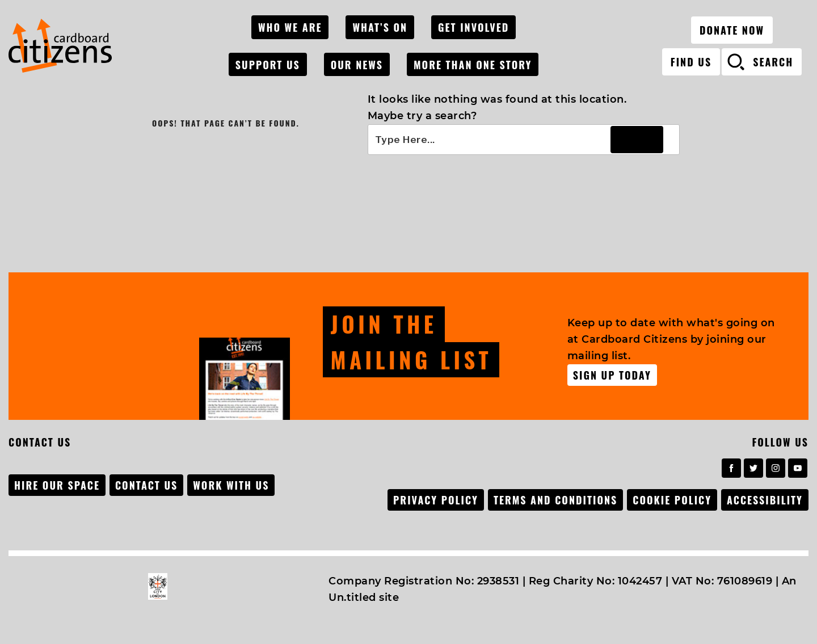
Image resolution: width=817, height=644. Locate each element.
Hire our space (57, 483)
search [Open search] (773, 57)
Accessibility (765, 498)
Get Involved (481, 25)
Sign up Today (612, 373)
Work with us (233, 483)
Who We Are (302, 25)
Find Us (691, 57)
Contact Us (148, 483)
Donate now (732, 26)
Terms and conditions (553, 498)
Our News (366, 58)
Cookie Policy (671, 498)
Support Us (279, 58)
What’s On (389, 25)
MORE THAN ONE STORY (480, 58)
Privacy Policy (432, 498)
